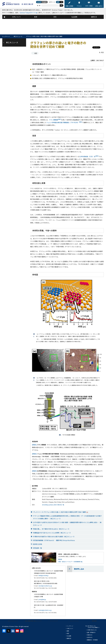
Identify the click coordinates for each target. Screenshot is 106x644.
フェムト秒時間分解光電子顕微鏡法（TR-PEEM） (64, 122)
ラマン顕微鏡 (55, 120)
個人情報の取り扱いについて (33, 621)
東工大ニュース (18, 36)
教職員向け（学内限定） (93, 640)
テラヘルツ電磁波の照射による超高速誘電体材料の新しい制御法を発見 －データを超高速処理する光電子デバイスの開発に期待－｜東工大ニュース (67, 517)
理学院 (60, 559)
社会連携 (69, 636)
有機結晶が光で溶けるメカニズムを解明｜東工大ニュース (52, 533)
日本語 (39, 2)
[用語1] (34, 445)
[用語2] (34, 454)
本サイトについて (13, 621)
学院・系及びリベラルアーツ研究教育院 (69, 562)
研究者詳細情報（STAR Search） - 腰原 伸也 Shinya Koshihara (54, 540)
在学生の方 (90, 637)
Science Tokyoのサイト (28, 13)
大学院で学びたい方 (92, 630)
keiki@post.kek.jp (43, 575)
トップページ (6, 36)
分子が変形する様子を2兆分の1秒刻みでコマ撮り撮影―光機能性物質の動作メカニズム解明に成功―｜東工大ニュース (67, 524)
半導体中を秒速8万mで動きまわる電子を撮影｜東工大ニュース (54, 537)
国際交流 (69, 638)
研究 (36, 53)
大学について (70, 628)
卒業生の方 (90, 635)
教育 (68, 631)
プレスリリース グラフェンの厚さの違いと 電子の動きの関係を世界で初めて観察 (61, 512)
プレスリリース (74, 621)
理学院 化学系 (38, 544)
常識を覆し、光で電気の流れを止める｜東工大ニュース (51, 529)
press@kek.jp (42, 599)
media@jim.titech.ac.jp (45, 610)
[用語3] (34, 471)
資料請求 (94, 621)
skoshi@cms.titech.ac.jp (45, 586)
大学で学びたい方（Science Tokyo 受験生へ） (94, 627)
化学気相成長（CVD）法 (89, 156)
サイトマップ (54, 621)
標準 (58, 2)
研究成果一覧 (37, 548)
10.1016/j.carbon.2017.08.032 (52, 505)
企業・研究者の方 (91, 632)
